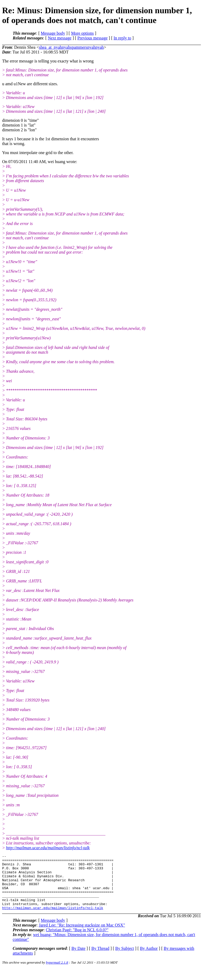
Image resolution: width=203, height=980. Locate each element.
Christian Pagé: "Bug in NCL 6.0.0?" (77, 941)
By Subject (125, 959)
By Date (78, 959)
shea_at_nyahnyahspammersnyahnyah (71, 47)
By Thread (100, 959)
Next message (60, 38)
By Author (149, 959)
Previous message (93, 38)
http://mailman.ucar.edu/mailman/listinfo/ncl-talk (48, 848)
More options (82, 33)
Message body (53, 33)
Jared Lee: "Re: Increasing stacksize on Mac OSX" (82, 936)
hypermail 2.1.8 (57, 974)
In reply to (123, 38)
